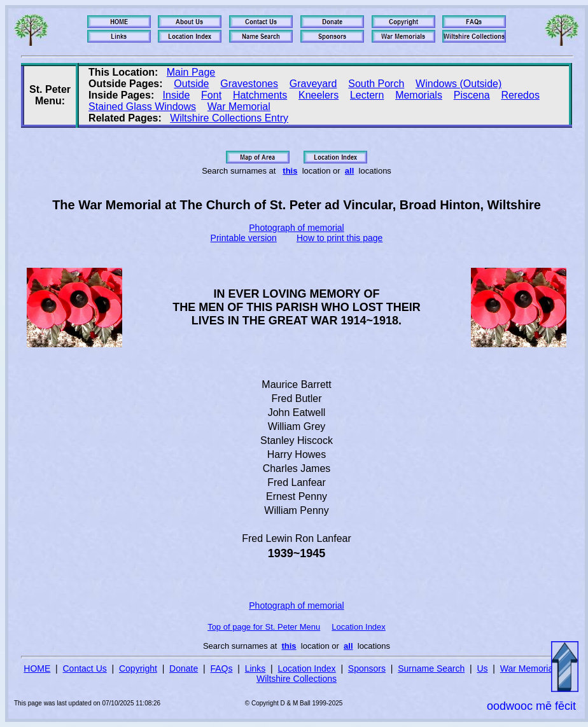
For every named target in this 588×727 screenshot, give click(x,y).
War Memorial (239, 107)
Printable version (244, 238)
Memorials (419, 95)
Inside (177, 95)
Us (482, 668)
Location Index (359, 627)
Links (255, 668)
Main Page (191, 72)
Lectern (367, 95)
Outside (191, 84)
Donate (184, 668)
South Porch (376, 84)
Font (211, 95)
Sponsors (367, 668)
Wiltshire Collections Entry (229, 118)
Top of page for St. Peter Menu (264, 627)
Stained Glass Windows (142, 107)
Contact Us (85, 668)
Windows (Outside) (458, 84)
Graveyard (313, 84)
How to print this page (339, 238)
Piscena (472, 95)
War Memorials (530, 668)
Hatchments (260, 95)
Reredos (520, 95)
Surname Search (431, 668)
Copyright (138, 668)
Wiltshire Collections (297, 679)
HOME (37, 668)
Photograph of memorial (296, 228)
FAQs (221, 668)
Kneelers (318, 95)
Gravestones (249, 84)
